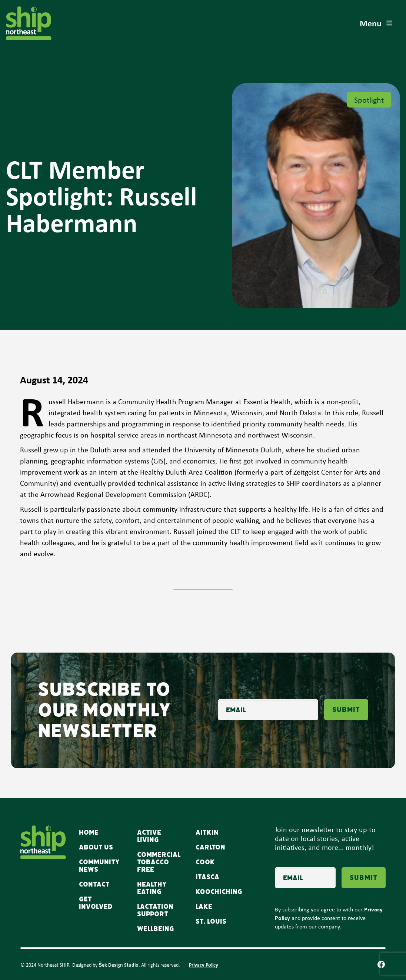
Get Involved (96, 903)
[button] (377, 23)
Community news (99, 866)
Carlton (210, 847)
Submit (346, 710)
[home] (29, 23)
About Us (96, 847)
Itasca (207, 877)
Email (218, 695)
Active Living (149, 836)
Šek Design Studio (119, 965)
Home (89, 832)
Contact (94, 884)
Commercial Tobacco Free (159, 862)
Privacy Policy (204, 965)
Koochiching (219, 892)
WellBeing (156, 929)
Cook (205, 862)
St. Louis (211, 921)
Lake (204, 907)
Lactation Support (155, 910)
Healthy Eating (152, 888)
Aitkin (207, 832)
